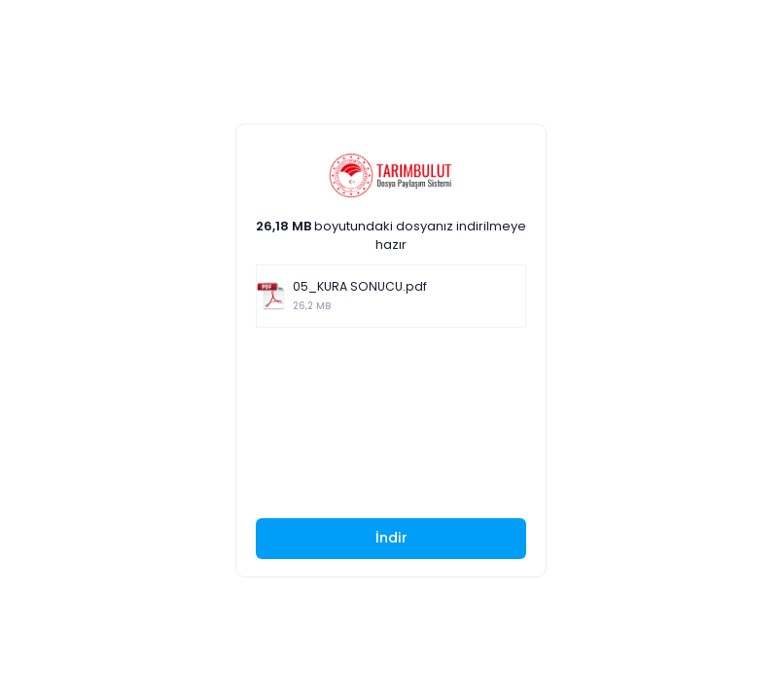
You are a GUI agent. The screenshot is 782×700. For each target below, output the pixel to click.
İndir (391, 538)
